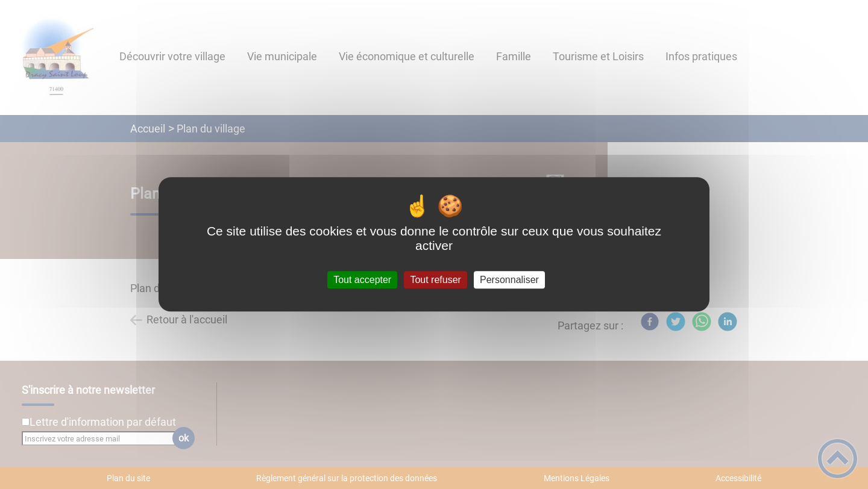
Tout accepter (362, 280)
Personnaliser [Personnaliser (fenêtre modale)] (509, 280)
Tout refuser (435, 280)
